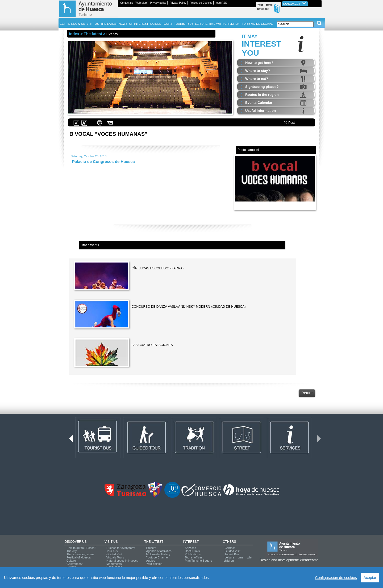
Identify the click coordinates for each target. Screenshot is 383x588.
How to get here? (259, 63)
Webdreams (309, 560)
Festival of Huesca (78, 557)
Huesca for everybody (121, 548)
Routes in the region (262, 95)
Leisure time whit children (238, 559)
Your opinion (154, 564)
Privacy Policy (178, 3)
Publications (193, 554)
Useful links (192, 551)
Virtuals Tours (115, 557)
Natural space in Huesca (122, 561)
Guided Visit (114, 554)
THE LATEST (154, 542)
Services (190, 548)
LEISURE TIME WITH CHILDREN (217, 24)
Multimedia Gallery (158, 554)
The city (72, 551)
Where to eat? (257, 79)
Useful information (261, 111)
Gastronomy (74, 564)
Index (74, 34)
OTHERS (229, 542)
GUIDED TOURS (161, 24)
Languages (295, 3)
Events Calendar (259, 103)
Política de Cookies (201, 3)
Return (307, 393)
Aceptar (370, 578)
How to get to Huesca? (81, 548)
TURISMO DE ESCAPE (257, 24)
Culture (71, 561)
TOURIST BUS (184, 24)
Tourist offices (194, 557)
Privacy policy (158, 3)
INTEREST (191, 542)
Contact (230, 548)
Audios (151, 561)
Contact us (127, 3)
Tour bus (112, 551)
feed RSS (221, 3)
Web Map (141, 3)
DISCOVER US (76, 542)
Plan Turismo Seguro (199, 561)
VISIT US (111, 542)
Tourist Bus (232, 554)
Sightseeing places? (262, 87)
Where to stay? (258, 71)
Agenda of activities (159, 551)
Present (151, 548)
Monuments (114, 564)
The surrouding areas (80, 554)
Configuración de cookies (336, 578)
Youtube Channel (157, 557)
